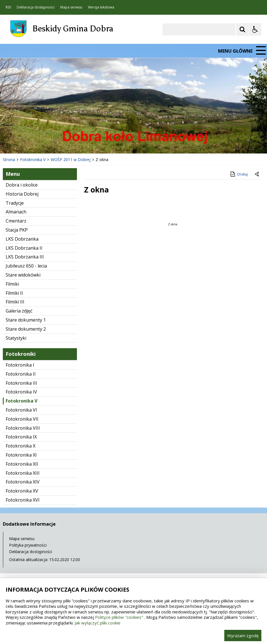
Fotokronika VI (21, 410)
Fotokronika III (21, 383)
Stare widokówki (23, 275)
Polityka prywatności (28, 545)
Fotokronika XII (22, 464)
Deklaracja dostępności (36, 7)
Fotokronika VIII (23, 428)
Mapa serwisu (71, 7)
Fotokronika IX (21, 437)
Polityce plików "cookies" (119, 617)
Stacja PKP (17, 230)
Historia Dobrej (22, 194)
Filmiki (12, 284)
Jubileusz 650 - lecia (26, 266)
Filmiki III (15, 302)
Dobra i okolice (22, 185)
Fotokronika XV (22, 491)
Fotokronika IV (21, 392)
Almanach (16, 212)
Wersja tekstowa (101, 7)
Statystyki (16, 338)
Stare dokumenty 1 (26, 320)
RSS (8, 7)
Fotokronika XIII (23, 473)
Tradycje (15, 203)
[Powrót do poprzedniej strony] (257, 174)
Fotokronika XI (21, 455)
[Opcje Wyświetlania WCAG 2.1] (255, 29)
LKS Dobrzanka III (25, 257)
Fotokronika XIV (23, 482)
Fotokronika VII (22, 419)
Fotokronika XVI (23, 500)
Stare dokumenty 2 (26, 329)
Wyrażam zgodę (243, 636)
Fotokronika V (21, 401)
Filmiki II (14, 293)
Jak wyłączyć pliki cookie (98, 623)
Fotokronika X (21, 446)
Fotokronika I (20, 365)
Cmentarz (16, 221)
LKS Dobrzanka (22, 239)
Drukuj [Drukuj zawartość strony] (239, 174)
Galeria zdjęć (19, 311)
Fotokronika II (21, 374)
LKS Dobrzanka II (24, 248)
